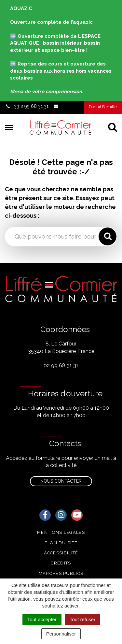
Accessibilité (61, 553)
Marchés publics (61, 573)
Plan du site (61, 543)
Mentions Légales (61, 532)
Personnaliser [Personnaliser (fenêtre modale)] (61, 634)
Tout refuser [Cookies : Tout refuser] (82, 619)
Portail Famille (103, 107)
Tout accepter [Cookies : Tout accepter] (42, 619)
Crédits (61, 563)
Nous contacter (61, 481)
